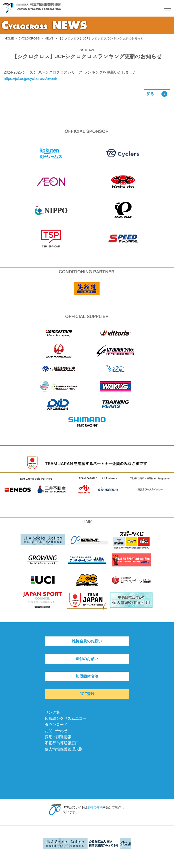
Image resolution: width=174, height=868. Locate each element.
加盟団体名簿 (87, 676)
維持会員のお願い (87, 641)
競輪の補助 (95, 807)
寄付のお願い (87, 659)
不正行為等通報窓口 (62, 743)
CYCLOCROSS (29, 38)
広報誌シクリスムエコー (66, 718)
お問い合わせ (56, 731)
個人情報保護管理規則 (64, 749)
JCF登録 (87, 694)
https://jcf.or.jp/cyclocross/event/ (30, 79)
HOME (9, 38)
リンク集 (52, 712)
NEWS (49, 38)
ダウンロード (56, 725)
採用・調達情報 (58, 737)
